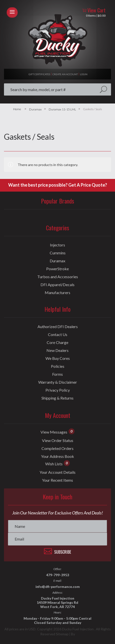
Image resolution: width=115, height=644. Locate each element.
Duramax (35, 109)
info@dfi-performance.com (58, 587)
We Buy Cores (58, 358)
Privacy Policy (58, 390)
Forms (57, 374)
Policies (58, 366)
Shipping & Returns (57, 398)
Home (17, 109)
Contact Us (58, 335)
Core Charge (57, 342)
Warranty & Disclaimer (58, 382)
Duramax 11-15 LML (62, 109)
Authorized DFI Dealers (58, 327)
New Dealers (57, 350)
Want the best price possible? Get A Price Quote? (58, 185)
